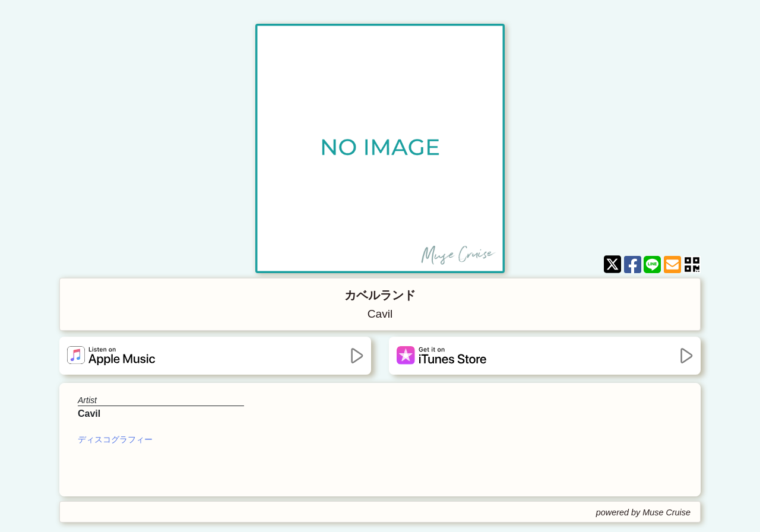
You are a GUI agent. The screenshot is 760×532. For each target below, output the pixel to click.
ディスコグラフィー (115, 439)
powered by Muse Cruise (643, 512)
